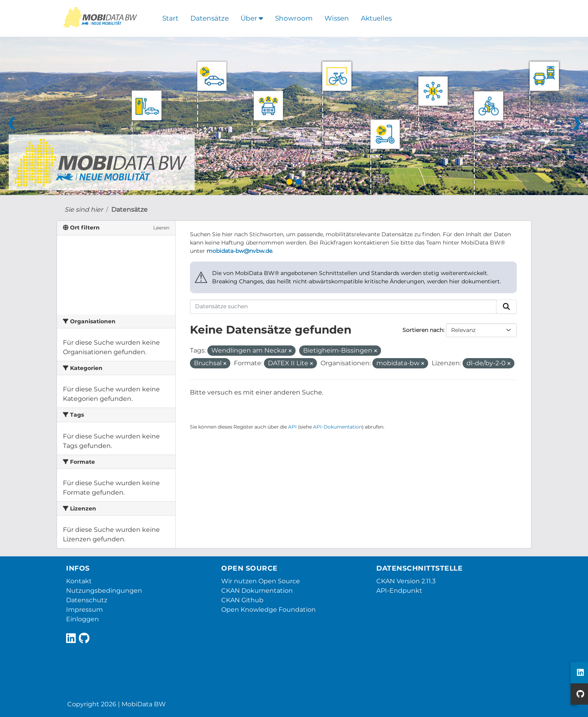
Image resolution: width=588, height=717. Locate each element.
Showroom (294, 18)
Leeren (161, 228)
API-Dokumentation (338, 427)
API (292, 427)
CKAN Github (242, 600)
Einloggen (83, 619)
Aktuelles (376, 18)
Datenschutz (87, 600)
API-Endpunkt (399, 591)
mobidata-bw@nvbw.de (239, 251)
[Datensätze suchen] (343, 307)
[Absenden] (506, 307)
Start (170, 18)
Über (252, 18)
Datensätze (210, 18)
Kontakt (79, 581)
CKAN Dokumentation (257, 591)
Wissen (337, 18)
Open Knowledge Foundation (268, 610)
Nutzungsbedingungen (104, 591)
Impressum (84, 610)
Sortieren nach (423, 330)
